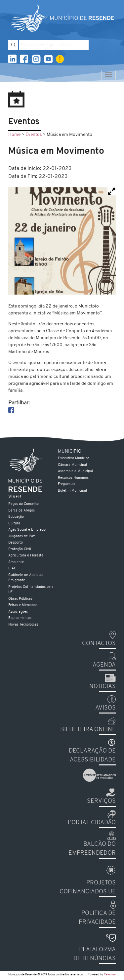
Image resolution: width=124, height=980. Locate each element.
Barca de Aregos (21, 511)
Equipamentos (20, 618)
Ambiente (16, 562)
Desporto (16, 543)
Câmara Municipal (72, 465)
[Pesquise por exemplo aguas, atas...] (54, 45)
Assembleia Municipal (75, 471)
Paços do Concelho (23, 504)
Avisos (105, 708)
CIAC (12, 569)
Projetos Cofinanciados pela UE (31, 590)
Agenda (104, 665)
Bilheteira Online (88, 730)
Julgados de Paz (21, 536)
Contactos (99, 644)
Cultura (14, 524)
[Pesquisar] (13, 45)
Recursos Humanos (73, 478)
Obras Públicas (20, 599)
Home (14, 135)
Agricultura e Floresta (26, 556)
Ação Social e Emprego (27, 530)
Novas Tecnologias (23, 625)
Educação (16, 517)
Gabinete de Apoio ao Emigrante (26, 578)
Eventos (34, 135)
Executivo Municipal (74, 458)
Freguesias (66, 484)
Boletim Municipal (72, 491)
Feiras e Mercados (23, 605)
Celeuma (110, 975)
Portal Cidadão (92, 823)
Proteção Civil (20, 549)
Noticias (103, 687)
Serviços (101, 801)
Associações (18, 612)
